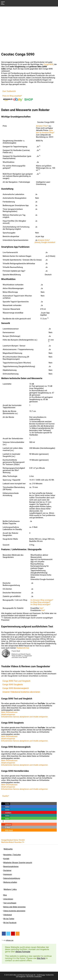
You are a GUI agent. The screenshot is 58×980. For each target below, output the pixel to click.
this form (41, 958)
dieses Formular (23, 952)
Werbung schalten (10, 882)
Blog (5, 895)
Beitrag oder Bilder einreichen (14, 907)
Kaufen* (6, 796)
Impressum (8, 874)
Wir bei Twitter (9, 919)
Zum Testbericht (9, 91)
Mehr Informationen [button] (9, 712)
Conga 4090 (48, 64)
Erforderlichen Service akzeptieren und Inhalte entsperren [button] (24, 717)
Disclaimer (7, 870)
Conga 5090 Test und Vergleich (16, 681)
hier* (42, 608)
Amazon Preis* (42, 126)
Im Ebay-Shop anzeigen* (40, 602)
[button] (6, 804)
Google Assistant (48, 242)
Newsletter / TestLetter (12, 855)
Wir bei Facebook (10, 923)
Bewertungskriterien (11, 867)
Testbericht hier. (23, 648)
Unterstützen (8, 899)
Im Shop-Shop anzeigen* (41, 604)
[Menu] (3, 3)
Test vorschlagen (10, 903)
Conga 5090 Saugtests (13, 685)
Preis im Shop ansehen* (12, 96)
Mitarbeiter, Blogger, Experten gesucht (18, 863)
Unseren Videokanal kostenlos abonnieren (21, 692)
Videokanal (8, 915)
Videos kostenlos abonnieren (14, 911)
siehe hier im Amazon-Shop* (45, 131)
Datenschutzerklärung (12, 878)
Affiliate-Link (10, 940)
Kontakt (6, 859)
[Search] (54, 3)
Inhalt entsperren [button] (8, 715)
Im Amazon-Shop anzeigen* (42, 600)
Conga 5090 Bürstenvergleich (16, 688)
